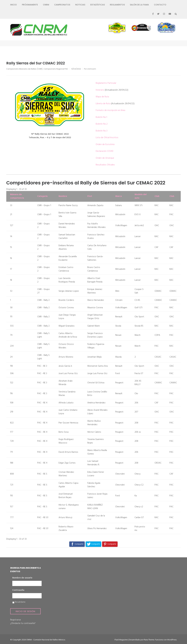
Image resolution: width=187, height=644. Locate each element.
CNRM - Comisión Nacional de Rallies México (46, 640)
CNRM (46, 5)
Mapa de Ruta (102, 97)
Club (157, 196)
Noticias (80, 5)
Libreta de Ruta (103, 104)
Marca (118, 196)
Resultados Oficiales (105, 165)
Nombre (63, 196)
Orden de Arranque (105, 158)
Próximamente (30, 5)
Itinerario (100, 90)
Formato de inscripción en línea (110, 110)
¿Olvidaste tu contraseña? (23, 623)
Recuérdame (20, 602)
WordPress (172, 640)
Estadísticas (98, 5)
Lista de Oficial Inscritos (107, 138)
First (90, 196)
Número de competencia (17, 196)
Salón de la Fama (139, 5)
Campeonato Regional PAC (56, 69)
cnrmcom (92, 69)
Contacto (160, 5)
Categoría (42, 196)
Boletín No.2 (102, 124)
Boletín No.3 (102, 131)
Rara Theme (149, 640)
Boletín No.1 (101, 117)
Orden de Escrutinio (105, 144)
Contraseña (18, 590)
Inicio (14, 5)
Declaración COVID (105, 151)
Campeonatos (62, 5)
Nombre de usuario (22, 578)
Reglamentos (117, 5)
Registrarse (16, 620)
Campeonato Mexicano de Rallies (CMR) (24, 69)
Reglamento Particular (106, 83)
